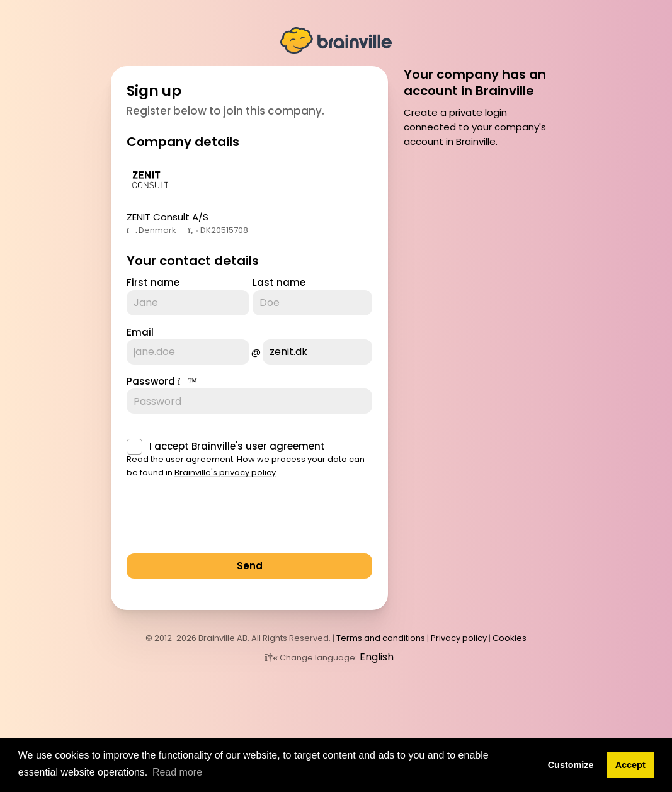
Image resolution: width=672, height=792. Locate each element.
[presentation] (222, 519)
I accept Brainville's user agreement (237, 446)
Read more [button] (177, 772)
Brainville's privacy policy (225, 472)
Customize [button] (571, 765)
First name (153, 282)
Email (140, 332)
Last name (279, 282)
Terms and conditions (381, 638)
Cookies (510, 638)
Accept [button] (630, 765)
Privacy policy (459, 638)
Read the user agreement (180, 459)
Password (151, 381)
